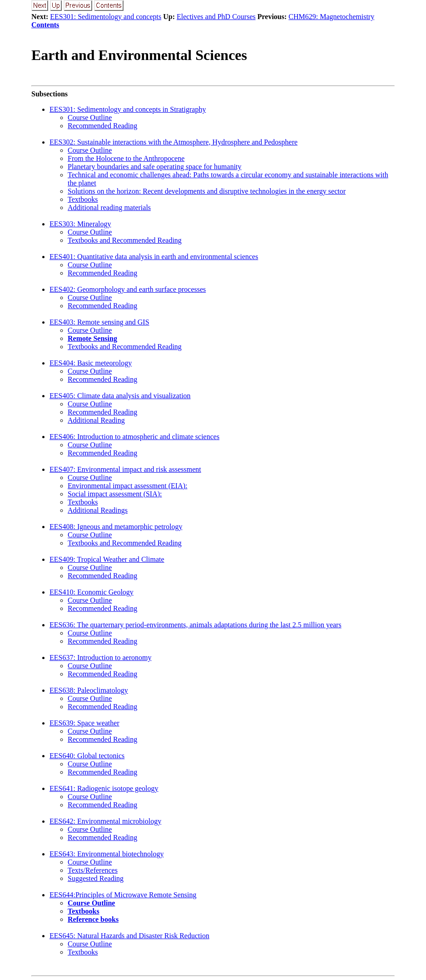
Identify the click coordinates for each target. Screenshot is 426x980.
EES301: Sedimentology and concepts (106, 17)
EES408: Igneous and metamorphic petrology (116, 527)
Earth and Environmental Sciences (139, 55)
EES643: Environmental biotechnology (107, 854)
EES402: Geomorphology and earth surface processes (128, 289)
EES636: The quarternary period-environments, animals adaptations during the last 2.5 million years (196, 625)
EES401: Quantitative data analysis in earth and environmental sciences (154, 257)
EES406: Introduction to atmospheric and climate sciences (134, 437)
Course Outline (90, 117)
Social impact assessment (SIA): (115, 494)
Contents (45, 25)
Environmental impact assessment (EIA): (127, 486)
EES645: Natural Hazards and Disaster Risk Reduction (129, 936)
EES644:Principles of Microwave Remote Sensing (123, 895)
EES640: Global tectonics (87, 756)
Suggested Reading (96, 878)
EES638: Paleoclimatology (89, 690)
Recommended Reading (102, 126)
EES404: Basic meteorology (91, 363)
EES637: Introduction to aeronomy (100, 657)
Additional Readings (98, 510)
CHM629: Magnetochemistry (331, 17)
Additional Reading (96, 420)
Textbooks (83, 199)
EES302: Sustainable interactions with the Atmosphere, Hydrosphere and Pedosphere (173, 142)
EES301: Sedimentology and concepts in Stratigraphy (128, 109)
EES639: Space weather (84, 723)
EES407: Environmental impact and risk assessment (125, 469)
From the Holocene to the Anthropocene (126, 158)
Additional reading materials (109, 207)
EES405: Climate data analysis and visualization (120, 396)
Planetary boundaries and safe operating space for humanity (155, 167)
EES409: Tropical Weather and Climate (107, 559)
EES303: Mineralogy (80, 224)
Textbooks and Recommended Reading (125, 240)
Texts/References (93, 870)
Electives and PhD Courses (216, 17)
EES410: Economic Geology (92, 592)
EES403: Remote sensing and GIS (99, 322)
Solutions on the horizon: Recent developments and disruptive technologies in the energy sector (207, 191)
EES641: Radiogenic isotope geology (104, 788)
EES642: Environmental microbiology (105, 821)
